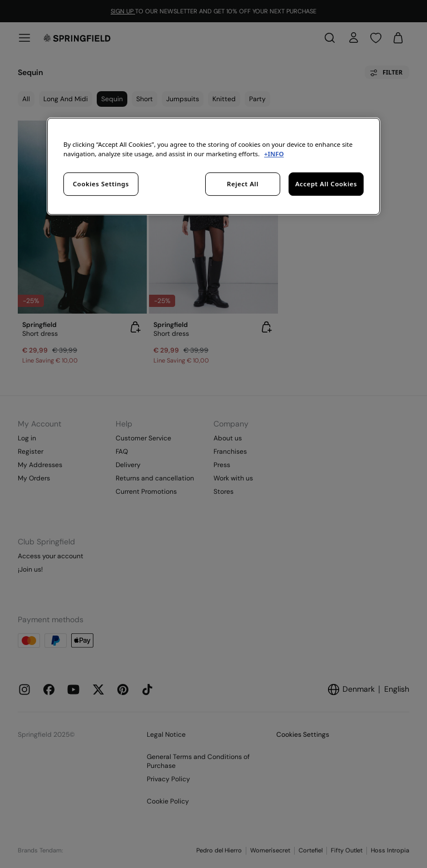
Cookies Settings (101, 184)
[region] (213, 166)
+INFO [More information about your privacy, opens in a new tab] (274, 154)
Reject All (243, 184)
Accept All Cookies (326, 184)
